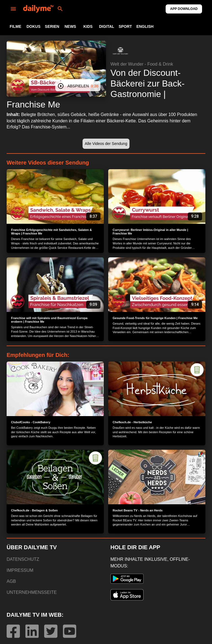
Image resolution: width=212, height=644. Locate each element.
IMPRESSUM (20, 570)
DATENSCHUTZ (23, 559)
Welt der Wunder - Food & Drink (142, 64)
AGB (11, 581)
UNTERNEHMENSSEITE (32, 592)
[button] (120, 51)
